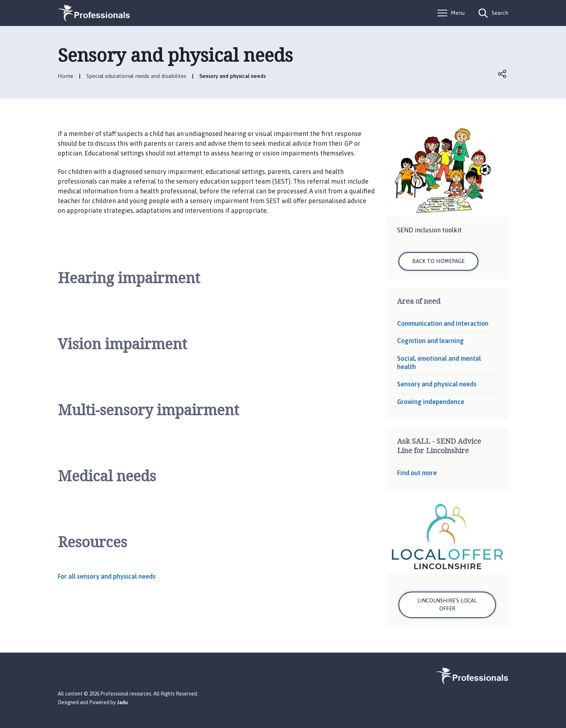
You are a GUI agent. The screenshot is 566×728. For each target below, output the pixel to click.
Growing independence (431, 402)
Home (66, 76)
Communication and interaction (443, 323)
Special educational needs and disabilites (136, 76)
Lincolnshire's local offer (447, 605)
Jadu (122, 702)
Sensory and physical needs (437, 384)
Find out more (417, 473)
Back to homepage (438, 261)
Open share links (502, 74)
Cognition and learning (430, 341)
